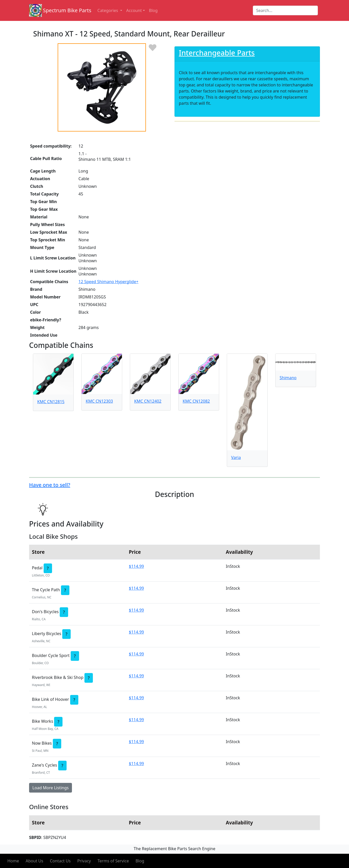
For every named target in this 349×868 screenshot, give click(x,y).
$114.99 (136, 566)
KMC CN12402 (148, 401)
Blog (140, 861)
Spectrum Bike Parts (67, 10)
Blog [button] (153, 10)
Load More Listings (51, 788)
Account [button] (134, 10)
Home (13, 861)
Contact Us (60, 861)
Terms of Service (113, 861)
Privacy (84, 861)
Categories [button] (108, 10)
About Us (35, 861)
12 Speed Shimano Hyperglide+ (109, 282)
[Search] (285, 10)
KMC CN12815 (51, 402)
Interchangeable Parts (217, 53)
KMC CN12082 (196, 401)
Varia (236, 457)
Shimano (288, 378)
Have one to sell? (50, 485)
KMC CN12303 (99, 401)
